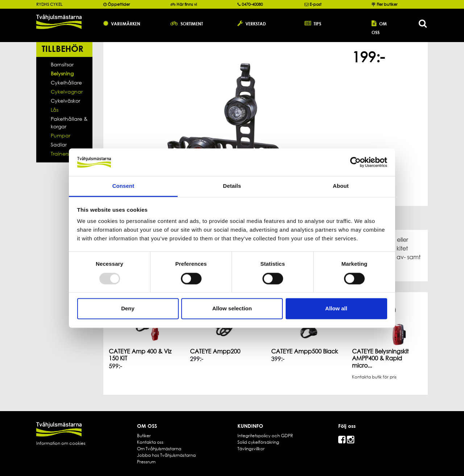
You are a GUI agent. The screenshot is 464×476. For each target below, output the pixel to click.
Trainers (60, 154)
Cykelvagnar (67, 92)
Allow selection (232, 309)
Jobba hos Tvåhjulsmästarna (166, 455)
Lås (55, 110)
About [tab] (341, 186)
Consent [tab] (123, 186)
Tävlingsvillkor (251, 449)
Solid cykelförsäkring (258, 442)
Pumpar (61, 135)
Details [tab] (232, 186)
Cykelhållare (66, 82)
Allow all (336, 309)
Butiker (144, 436)
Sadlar (59, 144)
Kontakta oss (150, 442)
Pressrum (146, 462)
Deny (128, 309)
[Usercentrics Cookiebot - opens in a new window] (355, 162)
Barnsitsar (62, 64)
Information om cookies (61, 443)
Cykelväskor (65, 101)
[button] (131, 23)
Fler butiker (387, 4)
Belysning (62, 73)
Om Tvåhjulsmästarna (159, 449)
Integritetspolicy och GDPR (265, 436)
